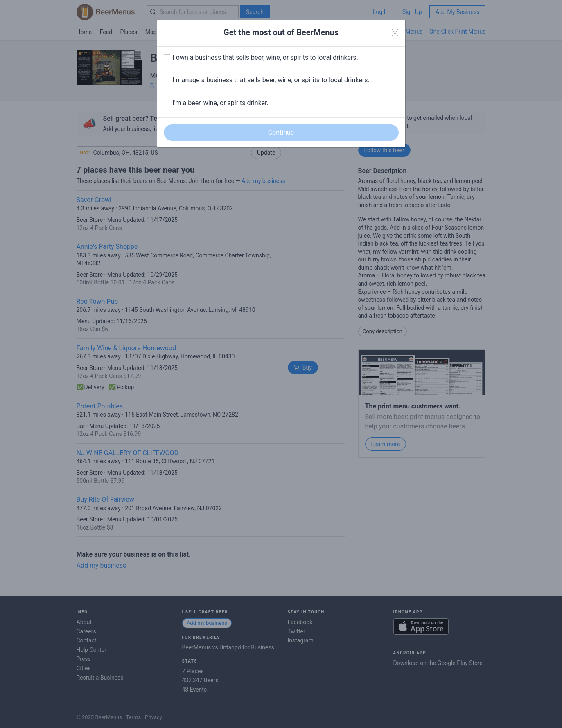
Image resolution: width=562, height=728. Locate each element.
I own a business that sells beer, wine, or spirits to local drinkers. (265, 57)
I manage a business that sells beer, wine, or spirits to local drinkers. (271, 80)
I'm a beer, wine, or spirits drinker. (221, 103)
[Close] (395, 33)
